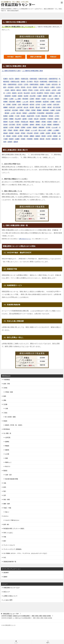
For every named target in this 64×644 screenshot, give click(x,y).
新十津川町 (16, 110)
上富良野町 (50, 113)
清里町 (22, 125)
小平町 (20, 119)
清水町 (46, 133)
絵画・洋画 (7, 384)
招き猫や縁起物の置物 (12, 479)
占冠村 (19, 116)
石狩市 (22, 87)
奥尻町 (49, 99)
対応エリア (7, 592)
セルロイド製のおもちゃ (12, 520)
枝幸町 (22, 122)
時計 (5, 491)
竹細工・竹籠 (7, 508)
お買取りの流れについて (10, 596)
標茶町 (29, 139)
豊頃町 (38, 136)
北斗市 (34, 87)
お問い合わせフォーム (25, 239)
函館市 (17, 79)
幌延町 (54, 122)
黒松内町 (24, 102)
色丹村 (23, 142)
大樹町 (14, 136)
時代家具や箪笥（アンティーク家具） (14, 529)
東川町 (37, 113)
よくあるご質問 (8, 600)
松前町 (23, 96)
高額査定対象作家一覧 (10, 562)
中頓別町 (15, 122)
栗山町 (53, 107)
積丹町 (46, 104)
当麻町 (13, 113)
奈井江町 (27, 107)
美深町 (43, 116)
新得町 (40, 133)
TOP (11, 614)
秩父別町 (32, 110)
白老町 (54, 127)
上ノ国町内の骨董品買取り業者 (33, 71)
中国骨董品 (7, 380)
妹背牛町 (24, 110)
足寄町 (50, 136)
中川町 (57, 116)
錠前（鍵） (7, 524)
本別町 (44, 136)
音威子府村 (50, 116)
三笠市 (16, 93)
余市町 (7, 107)
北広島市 (15, 87)
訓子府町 (36, 125)
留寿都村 (51, 102)
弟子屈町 (36, 139)
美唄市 (31, 90)
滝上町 (12, 127)
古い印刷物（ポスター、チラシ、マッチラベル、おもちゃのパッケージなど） (26, 553)
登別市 (28, 87)
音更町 (40, 87)
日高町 (31, 130)
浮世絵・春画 (9, 392)
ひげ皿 (7, 454)
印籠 (5, 537)
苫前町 (26, 119)
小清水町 (29, 125)
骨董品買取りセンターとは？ (12, 588)
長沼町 (47, 107)
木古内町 (42, 96)
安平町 (17, 130)
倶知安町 (15, 104)
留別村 (37, 142)
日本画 (5, 388)
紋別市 (54, 90)
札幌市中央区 (43, 79)
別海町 (54, 139)
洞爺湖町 (11, 130)
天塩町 (51, 119)
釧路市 (25, 82)
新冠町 (43, 130)
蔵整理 (5, 577)
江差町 (22, 99)
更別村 (9, 136)
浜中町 (23, 139)
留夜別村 (30, 142)
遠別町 (46, 119)
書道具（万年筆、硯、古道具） (14, 425)
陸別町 (56, 136)
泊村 (33, 104)
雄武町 (31, 127)
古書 (7, 408)
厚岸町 (17, 139)
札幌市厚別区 (15, 84)
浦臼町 (9, 110)
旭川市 (12, 79)
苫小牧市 (32, 82)
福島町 (29, 96)
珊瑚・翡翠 (7, 504)
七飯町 (49, 96)
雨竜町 (38, 110)
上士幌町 (27, 133)
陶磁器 (7, 446)
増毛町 (14, 119)
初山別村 (39, 119)
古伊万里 (8, 438)
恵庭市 (9, 87)
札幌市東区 (34, 79)
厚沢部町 (36, 99)
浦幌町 (6, 139)
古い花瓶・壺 (7, 433)
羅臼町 (17, 142)
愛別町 (25, 113)
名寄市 (10, 93)
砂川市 (28, 93)
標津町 (12, 142)
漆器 (7, 458)
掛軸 (5, 400)
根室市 (22, 93)
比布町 (19, 113)
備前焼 (7, 450)
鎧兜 (5, 487)
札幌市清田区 (37, 84)
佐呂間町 (49, 125)
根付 (5, 541)
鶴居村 (43, 139)
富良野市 (48, 93)
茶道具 (5, 421)
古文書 (5, 404)
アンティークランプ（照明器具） (13, 549)
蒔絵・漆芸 (7, 500)
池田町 (32, 136)
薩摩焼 (7, 442)
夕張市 (13, 90)
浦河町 (49, 130)
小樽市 (7, 84)
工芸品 (5, 413)
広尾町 (20, 136)
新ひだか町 (13, 133)
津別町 (10, 125)
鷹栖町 (56, 110)
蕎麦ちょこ (8, 462)
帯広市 (38, 82)
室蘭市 (46, 84)
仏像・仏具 (8, 475)
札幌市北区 (25, 79)
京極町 (9, 104)
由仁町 (41, 107)
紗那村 (43, 142)
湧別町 (6, 127)
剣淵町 (31, 116)
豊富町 (28, 122)
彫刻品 (5, 471)
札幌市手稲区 (55, 82)
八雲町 (9, 99)
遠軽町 (56, 125)
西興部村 (24, 127)
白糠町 (49, 139)
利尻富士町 (47, 122)
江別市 (29, 84)
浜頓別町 (8, 122)
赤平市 (49, 90)
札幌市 (6, 79)
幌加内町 (8, 119)
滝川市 (46, 87)
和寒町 (25, 116)
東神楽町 (6, 113)
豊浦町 (43, 127)
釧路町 (12, 139)
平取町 (37, 130)
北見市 (23, 84)
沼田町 (50, 110)
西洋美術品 (7, 429)
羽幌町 (32, 119)
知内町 (35, 96)
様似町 (54, 130)
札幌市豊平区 (54, 79)
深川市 (41, 93)
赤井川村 (14, 107)
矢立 (5, 557)
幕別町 (26, 136)
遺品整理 (6, 573)
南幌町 (20, 107)
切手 (5, 495)
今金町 (54, 99)
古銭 (5, 483)
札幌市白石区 (17, 82)
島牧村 (12, 102)
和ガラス (8, 466)
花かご (7, 512)
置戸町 (43, 125)
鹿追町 (34, 133)
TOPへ (48, 642)
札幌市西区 (7, 82)
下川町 (37, 116)
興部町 (17, 127)
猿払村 (57, 119)
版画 (5, 396)
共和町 (22, 104)
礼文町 (34, 122)
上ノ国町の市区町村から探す (11, 71)
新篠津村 (17, 96)
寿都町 (17, 102)
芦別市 (37, 90)
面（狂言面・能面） (11, 417)
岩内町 (28, 104)
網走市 (51, 87)
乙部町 (43, 99)
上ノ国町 (29, 99)
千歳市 (51, 84)
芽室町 (51, 133)
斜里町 (16, 125)
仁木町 (57, 104)
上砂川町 (35, 107)
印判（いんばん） (8, 533)
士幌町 (20, 133)
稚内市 (25, 90)
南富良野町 (11, 116)
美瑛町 (43, 113)
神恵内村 (39, 104)
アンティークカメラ (9, 545)
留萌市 (19, 90)
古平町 (52, 104)
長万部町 (15, 99)
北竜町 (44, 110)
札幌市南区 (46, 82)
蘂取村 (49, 142)
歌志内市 (35, 93)
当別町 (10, 96)
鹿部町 (54, 96)
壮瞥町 (49, 127)
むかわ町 (24, 130)
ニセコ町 (37, 102)
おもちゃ (6, 516)
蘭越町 (31, 102)
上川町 (31, 113)
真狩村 (44, 102)
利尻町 (40, 122)
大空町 (37, 127)
